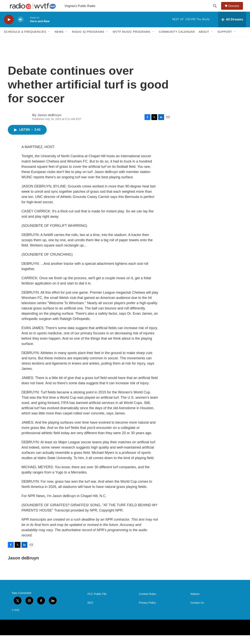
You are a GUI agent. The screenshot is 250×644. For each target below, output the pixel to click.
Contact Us (197, 612)
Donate (236, 10)
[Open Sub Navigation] (49, 41)
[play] (9, 28)
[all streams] (232, 28)
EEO (90, 612)
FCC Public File (97, 603)
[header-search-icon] (217, 10)
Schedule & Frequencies (25, 41)
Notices (195, 603)
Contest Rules (147, 603)
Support (225, 41)
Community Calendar (177, 41)
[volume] (21, 28)
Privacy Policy (147, 612)
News (59, 41)
